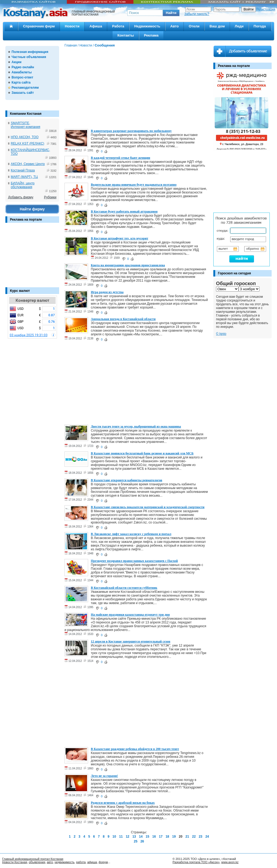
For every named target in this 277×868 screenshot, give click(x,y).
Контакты (126, 35)
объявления (37, 862)
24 (207, 837)
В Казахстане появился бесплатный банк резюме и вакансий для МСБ (142, 453)
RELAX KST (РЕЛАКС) (28, 144)
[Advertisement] (32, 258)
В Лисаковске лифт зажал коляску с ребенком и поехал (131, 534)
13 (134, 837)
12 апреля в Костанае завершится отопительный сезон (131, 641)
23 (201, 837)
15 (147, 837)
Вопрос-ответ (22, 77)
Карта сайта (21, 83)
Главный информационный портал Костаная (33, 859)
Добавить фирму (21, 197)
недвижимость (64, 862)
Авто (175, 26)
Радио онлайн (23, 67)
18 (167, 837)
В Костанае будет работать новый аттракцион (124, 211)
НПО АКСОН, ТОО (25, 137)
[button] (171, 13)
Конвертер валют (32, 300)
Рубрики (50, 197)
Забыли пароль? (197, 14)
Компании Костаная (26, 114)
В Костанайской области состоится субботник (124, 588)
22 (194, 837)
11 (121, 837)
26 (142, 841)
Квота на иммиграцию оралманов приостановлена (128, 265)
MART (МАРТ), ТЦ (24, 177)
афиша (92, 862)
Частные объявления (29, 57)
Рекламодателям (25, 88)
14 (141, 837)
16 (154, 837)
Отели (194, 26)
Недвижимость (147, 26)
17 (161, 837)
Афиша (96, 26)
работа (81, 862)
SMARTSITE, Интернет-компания (26, 125)
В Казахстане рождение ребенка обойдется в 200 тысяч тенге (135, 749)
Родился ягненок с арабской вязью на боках (123, 803)
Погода (260, 26)
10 (114, 837)
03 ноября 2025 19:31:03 (29, 335)
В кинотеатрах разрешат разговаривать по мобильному (131, 131)
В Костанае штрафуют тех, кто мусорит (120, 238)
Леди (239, 26)
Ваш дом (217, 26)
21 (187, 837)
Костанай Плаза (23, 170)
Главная (71, 45)
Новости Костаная (15, 862)
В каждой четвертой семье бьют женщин (120, 158)
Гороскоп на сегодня (234, 273)
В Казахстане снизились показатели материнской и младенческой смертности (148, 507)
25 (136, 841)
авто (50, 862)
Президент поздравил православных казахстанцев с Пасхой (134, 561)
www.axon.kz (230, 862)
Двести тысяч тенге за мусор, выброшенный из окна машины (136, 426)
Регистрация (266, 9)
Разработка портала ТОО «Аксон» (196, 862)
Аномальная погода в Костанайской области (123, 319)
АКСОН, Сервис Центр (28, 164)
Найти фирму (32, 209)
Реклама (151, 35)
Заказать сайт (23, 93)
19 (174, 837)
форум (103, 862)
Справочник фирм (39, 26)
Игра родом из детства (107, 292)
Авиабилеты (22, 72)
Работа (118, 26)
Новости (72, 26)
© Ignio (221, 334)
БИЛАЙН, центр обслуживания (23, 185)
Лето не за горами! (104, 776)
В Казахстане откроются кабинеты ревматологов (127, 480)
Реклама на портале (26, 220)
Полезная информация (30, 52)
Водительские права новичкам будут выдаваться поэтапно (134, 185)
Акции (17, 62)
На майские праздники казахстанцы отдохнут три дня (130, 615)
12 (127, 837)
